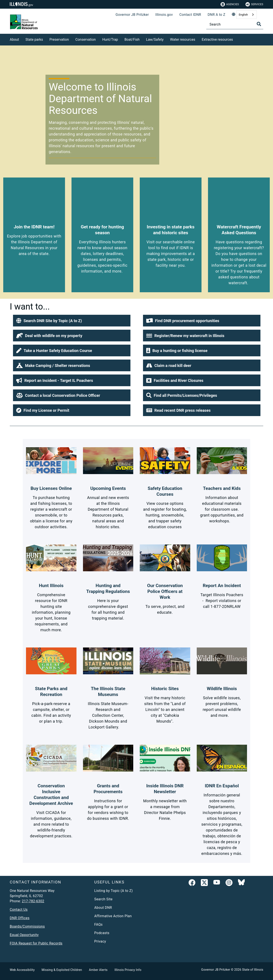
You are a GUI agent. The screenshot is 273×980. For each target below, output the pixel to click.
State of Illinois (253, 970)
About (14, 40)
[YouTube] (217, 883)
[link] (192, 883)
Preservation (59, 40)
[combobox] (247, 15)
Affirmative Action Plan (113, 916)
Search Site (103, 899)
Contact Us (19, 910)
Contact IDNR (190, 15)
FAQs (98, 924)
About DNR (103, 908)
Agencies (230, 4)
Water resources (183, 40)
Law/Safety (155, 40)
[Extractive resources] (236, 39)
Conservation (86, 40)
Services (254, 4)
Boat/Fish (132, 40)
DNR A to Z (216, 15)
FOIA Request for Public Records (36, 943)
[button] (72, 321)
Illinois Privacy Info (128, 970)
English (243, 15)
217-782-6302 (33, 901)
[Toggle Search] (259, 24)
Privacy (100, 941)
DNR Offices (20, 918)
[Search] (235, 24)
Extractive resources (217, 40)
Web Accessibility (22, 970)
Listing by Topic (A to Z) (114, 891)
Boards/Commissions (27, 926)
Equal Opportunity (24, 935)
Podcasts (102, 933)
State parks (34, 40)
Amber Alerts (98, 970)
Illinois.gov (164, 15)
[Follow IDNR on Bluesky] (241, 883)
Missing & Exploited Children (62, 970)
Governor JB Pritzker (132, 15)
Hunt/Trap (110, 40)
